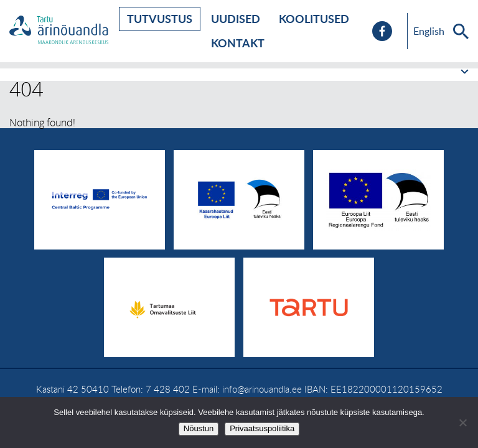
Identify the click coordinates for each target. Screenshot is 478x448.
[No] (462, 422)
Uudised (236, 19)
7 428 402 (168, 389)
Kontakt (238, 43)
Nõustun (199, 428)
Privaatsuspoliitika (262, 428)
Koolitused (314, 19)
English (429, 31)
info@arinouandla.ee (262, 389)
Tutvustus (160, 19)
